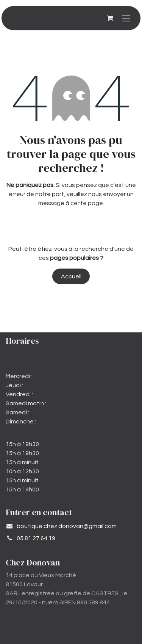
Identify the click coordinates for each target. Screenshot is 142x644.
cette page (87, 203)
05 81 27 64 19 (36, 538)
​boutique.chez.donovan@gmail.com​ (67, 526)
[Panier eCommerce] (110, 18)
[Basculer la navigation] (126, 18)
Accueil (71, 276)
